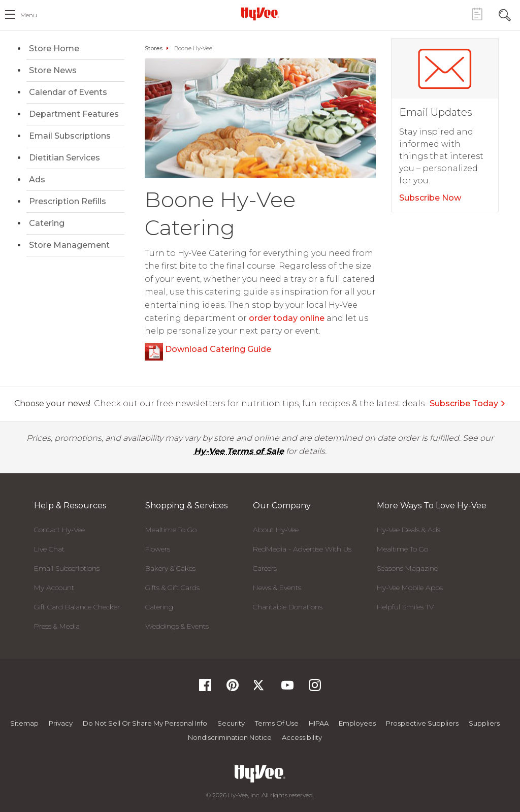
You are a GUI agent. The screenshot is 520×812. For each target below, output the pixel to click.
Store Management (69, 245)
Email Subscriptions (70, 136)
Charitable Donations (288, 607)
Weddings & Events (177, 626)
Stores (154, 48)
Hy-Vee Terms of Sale (239, 451)
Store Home (54, 48)
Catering (47, 223)
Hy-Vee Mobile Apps (410, 588)
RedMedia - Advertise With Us (302, 549)
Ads (37, 180)
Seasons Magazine (407, 568)
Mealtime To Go (171, 530)
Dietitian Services (64, 158)
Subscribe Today (468, 403)
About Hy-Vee (276, 530)
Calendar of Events (68, 92)
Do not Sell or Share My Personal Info (145, 723)
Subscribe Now (430, 198)
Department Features (74, 114)
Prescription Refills (68, 201)
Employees (357, 723)
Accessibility (302, 737)
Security (231, 723)
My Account (54, 588)
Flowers (158, 549)
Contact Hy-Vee (59, 530)
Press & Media (57, 626)
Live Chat (49, 549)
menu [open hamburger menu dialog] (29, 15)
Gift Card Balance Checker (77, 607)
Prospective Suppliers (422, 723)
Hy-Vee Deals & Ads (409, 530)
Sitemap (24, 723)
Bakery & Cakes (170, 568)
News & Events (277, 588)
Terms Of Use (277, 723)
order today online (287, 318)
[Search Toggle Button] (505, 14)
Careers (265, 568)
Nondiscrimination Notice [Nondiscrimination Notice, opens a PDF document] (230, 737)
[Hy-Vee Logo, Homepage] (260, 14)
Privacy (61, 723)
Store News (53, 70)
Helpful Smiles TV (405, 607)
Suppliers (484, 723)
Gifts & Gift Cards (172, 588)
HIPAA (319, 723)
